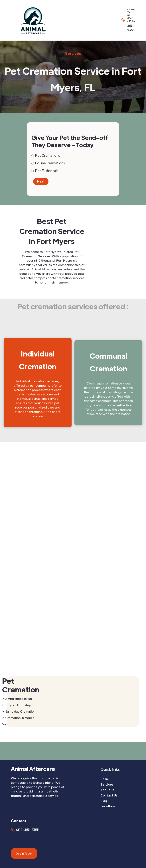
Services (107, 784)
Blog (104, 801)
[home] (59, 20)
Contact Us (109, 795)
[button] (144, 20)
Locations (108, 806)
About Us (107, 790)
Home (105, 779)
